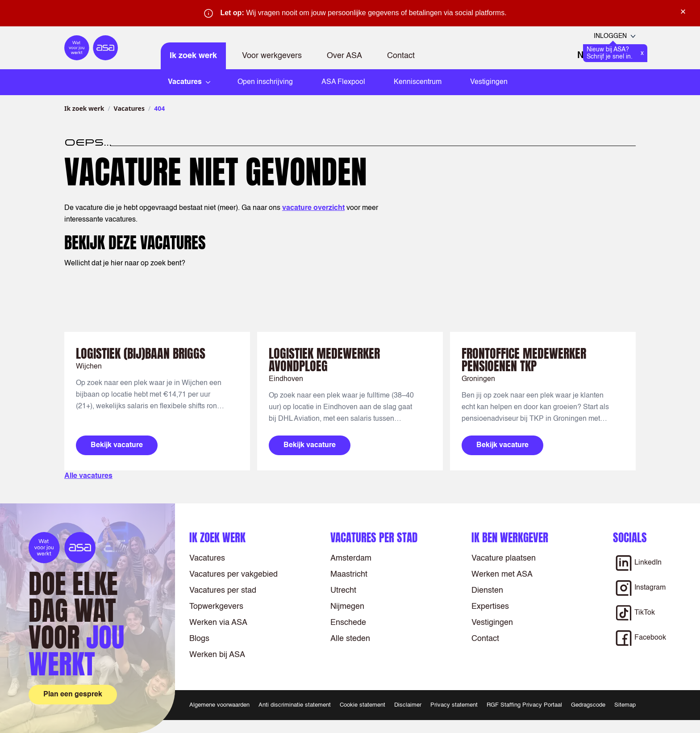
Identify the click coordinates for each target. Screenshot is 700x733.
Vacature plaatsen (504, 558)
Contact (401, 56)
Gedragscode (588, 705)
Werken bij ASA (217, 655)
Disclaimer (408, 705)
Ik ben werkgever (510, 538)
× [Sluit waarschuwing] (683, 12)
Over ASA (344, 56)
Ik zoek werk (193, 56)
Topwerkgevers (216, 607)
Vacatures (129, 108)
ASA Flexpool (343, 82)
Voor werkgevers (272, 56)
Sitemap (625, 705)
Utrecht (343, 591)
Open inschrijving (265, 82)
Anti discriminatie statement (295, 705)
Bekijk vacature (117, 445)
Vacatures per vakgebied (233, 574)
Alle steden (350, 639)
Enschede (348, 623)
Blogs (199, 639)
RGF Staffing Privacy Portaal (524, 705)
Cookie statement (362, 705)
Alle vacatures (88, 476)
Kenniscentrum (418, 82)
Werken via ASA (218, 623)
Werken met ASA (502, 574)
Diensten (487, 591)
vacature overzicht (313, 208)
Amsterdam (351, 558)
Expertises (490, 607)
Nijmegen (347, 607)
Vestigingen (489, 82)
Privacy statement (454, 705)
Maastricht (349, 574)
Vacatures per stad (223, 591)
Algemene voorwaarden (219, 705)
